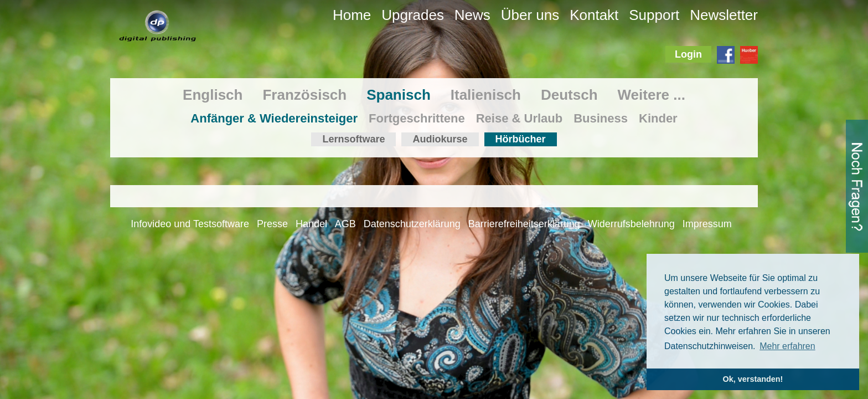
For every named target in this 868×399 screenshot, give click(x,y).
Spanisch (399, 95)
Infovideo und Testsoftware (190, 224)
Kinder (658, 118)
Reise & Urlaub (520, 118)
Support (654, 15)
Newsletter (724, 15)
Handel (311, 224)
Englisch (213, 95)
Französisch (304, 95)
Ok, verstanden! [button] (753, 379)
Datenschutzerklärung (412, 224)
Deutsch (569, 95)
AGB (345, 224)
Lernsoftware (353, 139)
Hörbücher (521, 139)
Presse (272, 224)
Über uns (530, 15)
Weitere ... (652, 95)
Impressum (707, 224)
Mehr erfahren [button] (787, 346)
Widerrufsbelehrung (631, 224)
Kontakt (594, 15)
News (472, 15)
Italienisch (486, 95)
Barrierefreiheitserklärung (524, 224)
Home (352, 15)
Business (601, 118)
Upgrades (413, 15)
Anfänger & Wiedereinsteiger (274, 118)
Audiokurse (440, 139)
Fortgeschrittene (417, 118)
